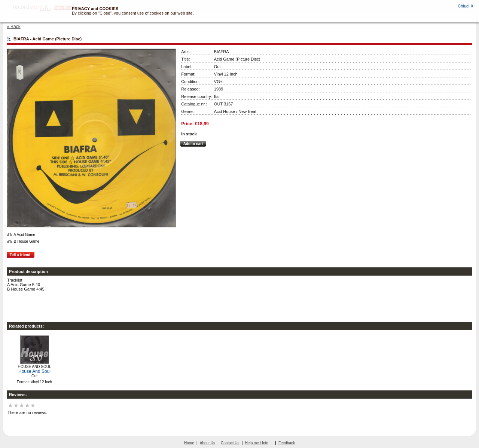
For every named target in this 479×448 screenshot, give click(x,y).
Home (189, 443)
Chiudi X (466, 6)
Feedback (287, 443)
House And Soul (34, 371)
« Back (14, 27)
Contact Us (230, 443)
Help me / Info (257, 443)
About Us (208, 443)
